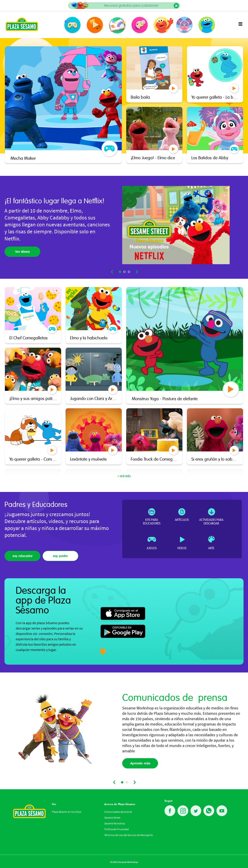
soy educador (22, 556)
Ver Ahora (22, 252)
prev (112, 272)
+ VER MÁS (124, 476)
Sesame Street (112, 818)
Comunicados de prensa (118, 812)
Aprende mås (140, 763)
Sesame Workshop (115, 823)
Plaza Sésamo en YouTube (67, 812)
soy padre (60, 556)
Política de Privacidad (117, 829)
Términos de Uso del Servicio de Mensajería (128, 835)
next (137, 272)
